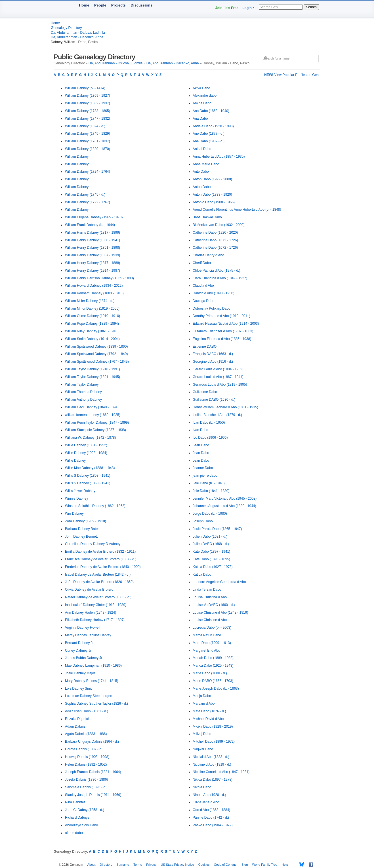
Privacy (151, 865)
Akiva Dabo (201, 88)
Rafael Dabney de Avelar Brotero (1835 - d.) (98, 597)
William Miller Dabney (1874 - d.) (90, 301)
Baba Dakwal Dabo (207, 217)
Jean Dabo (201, 445)
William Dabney (77, 157)
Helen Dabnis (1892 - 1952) (86, 764)
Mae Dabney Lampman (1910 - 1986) (93, 666)
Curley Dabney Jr (78, 651)
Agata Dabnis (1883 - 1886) (86, 734)
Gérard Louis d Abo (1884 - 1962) (218, 369)
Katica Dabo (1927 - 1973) (213, 567)
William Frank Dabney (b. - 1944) (90, 225)
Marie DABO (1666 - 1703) (213, 681)
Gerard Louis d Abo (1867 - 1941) (218, 377)
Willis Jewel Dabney (80, 491)
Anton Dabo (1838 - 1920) (212, 195)
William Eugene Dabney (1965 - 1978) (94, 217)
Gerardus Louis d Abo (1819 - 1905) (220, 385)
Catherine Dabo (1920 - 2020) (215, 233)
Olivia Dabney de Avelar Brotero (89, 590)
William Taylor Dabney (82, 385)
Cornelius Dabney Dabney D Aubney (93, 544)
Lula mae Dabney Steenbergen (89, 696)
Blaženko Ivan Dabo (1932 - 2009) (219, 225)
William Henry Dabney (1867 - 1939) (93, 255)
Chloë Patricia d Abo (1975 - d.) (216, 271)
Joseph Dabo (203, 521)
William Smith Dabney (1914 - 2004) (92, 339)
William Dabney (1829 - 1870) (88, 149)
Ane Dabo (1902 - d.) (209, 141)
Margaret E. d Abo (206, 651)
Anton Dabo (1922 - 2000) (212, 179)
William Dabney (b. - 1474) (85, 88)
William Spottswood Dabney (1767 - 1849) (97, 362)
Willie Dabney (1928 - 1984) (86, 453)
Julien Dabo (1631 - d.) (210, 537)
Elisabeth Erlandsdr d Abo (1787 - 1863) (223, 331)
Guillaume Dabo (205, 392)
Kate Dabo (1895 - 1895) (211, 559)
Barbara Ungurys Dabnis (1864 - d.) (92, 742)
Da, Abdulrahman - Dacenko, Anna (77, 37)
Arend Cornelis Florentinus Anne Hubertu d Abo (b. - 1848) (237, 210)
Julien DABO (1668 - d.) (211, 544)
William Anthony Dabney (83, 400)
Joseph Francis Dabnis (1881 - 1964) (93, 772)
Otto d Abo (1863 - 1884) (211, 810)
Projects (118, 5)
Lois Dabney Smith (79, 689)
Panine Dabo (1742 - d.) (211, 818)
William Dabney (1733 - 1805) (88, 111)
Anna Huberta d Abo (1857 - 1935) (219, 157)
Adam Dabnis (75, 726)
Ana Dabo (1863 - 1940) (211, 111)
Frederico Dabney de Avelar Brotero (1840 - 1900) (103, 567)
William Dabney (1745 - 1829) (88, 134)
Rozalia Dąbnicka (78, 719)
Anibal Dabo (202, 149)
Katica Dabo (202, 575)
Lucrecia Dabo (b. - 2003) (212, 628)
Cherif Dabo (202, 263)
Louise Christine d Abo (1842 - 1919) (220, 613)
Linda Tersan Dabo (207, 590)
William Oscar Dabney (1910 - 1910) (93, 316)
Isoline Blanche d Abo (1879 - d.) (217, 415)
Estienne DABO (205, 347)
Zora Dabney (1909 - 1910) (86, 521)
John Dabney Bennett (81, 537)
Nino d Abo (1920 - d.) (209, 795)
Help (285, 865)
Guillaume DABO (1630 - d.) (214, 400)
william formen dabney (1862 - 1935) (93, 415)
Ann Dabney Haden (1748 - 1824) (91, 613)
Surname (123, 865)
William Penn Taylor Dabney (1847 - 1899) (97, 423)
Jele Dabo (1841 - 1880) (211, 491)
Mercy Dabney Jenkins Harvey (88, 635)
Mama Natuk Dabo (207, 635)
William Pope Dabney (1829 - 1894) (92, 324)
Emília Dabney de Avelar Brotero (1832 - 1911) (100, 552)
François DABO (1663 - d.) (213, 354)
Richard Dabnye (77, 818)
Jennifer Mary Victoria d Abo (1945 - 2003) (225, 499)
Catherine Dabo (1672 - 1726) (215, 240)
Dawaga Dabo (203, 301)
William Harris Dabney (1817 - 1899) (93, 233)
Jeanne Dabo (203, 468)
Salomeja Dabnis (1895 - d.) (86, 787)
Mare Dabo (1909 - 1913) (212, 643)
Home (84, 5)
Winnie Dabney (76, 499)
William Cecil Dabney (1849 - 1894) (92, 407)
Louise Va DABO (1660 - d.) (214, 605)
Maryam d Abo (204, 704)
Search (311, 7)
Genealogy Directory (66, 28)
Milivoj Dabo (202, 734)
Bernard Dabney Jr (79, 643)
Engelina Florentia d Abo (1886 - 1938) (222, 339)
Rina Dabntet (75, 802)
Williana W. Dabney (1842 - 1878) (90, 438)
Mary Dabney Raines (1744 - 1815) (92, 681)
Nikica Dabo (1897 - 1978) (213, 780)
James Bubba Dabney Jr (84, 658)
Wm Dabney (74, 514)
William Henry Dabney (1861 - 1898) (93, 248)
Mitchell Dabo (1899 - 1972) (214, 742)
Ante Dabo (201, 172)
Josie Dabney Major (80, 673)
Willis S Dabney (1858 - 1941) (88, 476)
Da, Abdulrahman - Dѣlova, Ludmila (78, 33)
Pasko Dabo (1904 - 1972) (213, 825)
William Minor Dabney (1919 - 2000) (92, 309)
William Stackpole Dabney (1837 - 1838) (95, 430)
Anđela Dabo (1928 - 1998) (213, 126)
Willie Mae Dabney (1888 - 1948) (90, 468)
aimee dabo (74, 833)
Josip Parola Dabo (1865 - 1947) (217, 529)
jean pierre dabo (205, 476)
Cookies (204, 865)
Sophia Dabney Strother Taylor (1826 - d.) (96, 704)
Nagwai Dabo (203, 749)
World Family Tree (265, 865)
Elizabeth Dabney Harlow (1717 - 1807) (95, 620)
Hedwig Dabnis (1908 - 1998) (87, 757)
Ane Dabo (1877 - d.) (209, 134)
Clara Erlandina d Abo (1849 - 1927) (220, 278)
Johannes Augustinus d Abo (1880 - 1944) (224, 506)
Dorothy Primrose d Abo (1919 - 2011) (221, 316)
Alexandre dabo (205, 96)
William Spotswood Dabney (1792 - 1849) (96, 354)
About (92, 865)
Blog (245, 865)
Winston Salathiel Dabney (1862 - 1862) (95, 506)
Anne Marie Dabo (206, 164)
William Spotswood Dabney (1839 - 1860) (96, 347)
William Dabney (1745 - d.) (85, 195)
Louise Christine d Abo (210, 620)
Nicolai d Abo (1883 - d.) (211, 757)
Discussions (141, 5)
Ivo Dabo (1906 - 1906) (210, 438)
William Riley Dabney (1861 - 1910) (92, 331)
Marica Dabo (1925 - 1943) (213, 666)
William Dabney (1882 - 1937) (88, 103)
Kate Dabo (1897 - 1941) (211, 552)
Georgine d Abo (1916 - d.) (213, 362)
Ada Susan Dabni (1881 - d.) (87, 711)
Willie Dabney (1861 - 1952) (86, 445)
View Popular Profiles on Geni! (292, 75)
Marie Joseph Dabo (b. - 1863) (216, 689)
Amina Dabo (202, 103)
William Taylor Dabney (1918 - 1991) (93, 369)
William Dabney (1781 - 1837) (88, 141)
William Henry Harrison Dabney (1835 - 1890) (99, 278)
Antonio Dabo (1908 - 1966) (214, 202)
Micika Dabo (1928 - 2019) (213, 726)
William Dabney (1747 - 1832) (88, 119)
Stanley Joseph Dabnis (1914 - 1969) (93, 795)
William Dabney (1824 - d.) (85, 126)
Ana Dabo (200, 119)
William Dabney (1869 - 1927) (88, 96)
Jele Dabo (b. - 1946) (209, 483)
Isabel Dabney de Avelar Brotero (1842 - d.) (98, 575)
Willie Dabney (75, 461)
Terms (138, 865)
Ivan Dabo (200, 430)
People (100, 5)
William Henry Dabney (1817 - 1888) (93, 263)
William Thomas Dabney (83, 392)
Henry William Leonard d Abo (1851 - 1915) (225, 407)
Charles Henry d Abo (208, 255)
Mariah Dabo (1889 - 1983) (213, 658)
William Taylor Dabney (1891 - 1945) (93, 377)
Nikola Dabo (202, 787)
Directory (106, 865)
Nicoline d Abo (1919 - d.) (212, 764)
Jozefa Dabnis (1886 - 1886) (86, 780)
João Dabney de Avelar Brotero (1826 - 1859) (99, 582)
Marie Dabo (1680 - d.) (210, 673)
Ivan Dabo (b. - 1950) (209, 423)
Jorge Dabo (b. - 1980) (210, 514)
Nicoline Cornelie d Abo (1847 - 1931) (221, 772)
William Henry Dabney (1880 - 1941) (93, 240)
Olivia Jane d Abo (206, 802)
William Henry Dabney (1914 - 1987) (93, 271)
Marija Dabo (202, 696)
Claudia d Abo (203, 286)
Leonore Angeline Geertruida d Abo (219, 582)
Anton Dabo (202, 187)
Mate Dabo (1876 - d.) (209, 711)
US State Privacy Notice (177, 865)
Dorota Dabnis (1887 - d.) (84, 749)
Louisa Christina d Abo (210, 597)
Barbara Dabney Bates (82, 529)
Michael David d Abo (208, 719)
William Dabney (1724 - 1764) (88, 172)
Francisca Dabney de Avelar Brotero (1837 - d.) (101, 559)
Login (247, 8)
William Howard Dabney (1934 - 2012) (94, 286)
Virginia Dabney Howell (83, 628)
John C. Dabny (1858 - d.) (85, 810)
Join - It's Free (227, 8)
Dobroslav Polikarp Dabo (212, 309)
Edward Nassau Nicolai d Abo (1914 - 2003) (226, 324)
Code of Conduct (226, 865)
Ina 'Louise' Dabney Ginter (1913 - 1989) (96, 605)
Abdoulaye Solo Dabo (81, 825)
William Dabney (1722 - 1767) (88, 202)
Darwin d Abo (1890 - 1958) (214, 293)
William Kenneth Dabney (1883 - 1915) (94, 293)
